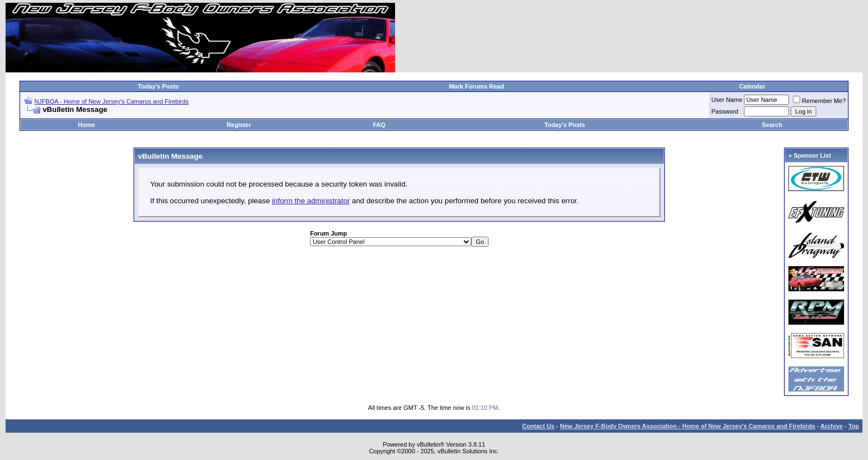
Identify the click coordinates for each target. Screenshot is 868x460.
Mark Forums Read (477, 86)
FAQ (379, 125)
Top (854, 426)
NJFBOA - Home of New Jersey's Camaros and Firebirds (112, 101)
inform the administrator (311, 201)
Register (239, 125)
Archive (832, 426)
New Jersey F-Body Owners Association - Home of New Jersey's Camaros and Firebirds (687, 426)
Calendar (752, 86)
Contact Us (538, 426)
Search (772, 125)
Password (725, 111)
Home (87, 125)
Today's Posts (158, 86)
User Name (727, 100)
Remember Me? (819, 101)
